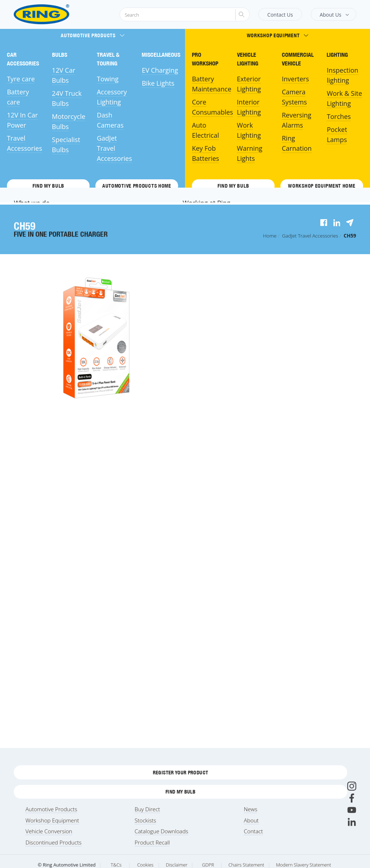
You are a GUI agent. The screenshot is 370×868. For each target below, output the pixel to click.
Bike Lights (158, 83)
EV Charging (160, 70)
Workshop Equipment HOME (322, 186)
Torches (339, 116)
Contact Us (280, 15)
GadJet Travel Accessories (114, 148)
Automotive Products (92, 35)
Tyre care (21, 79)
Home (270, 236)
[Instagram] (352, 786)
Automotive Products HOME (137, 186)
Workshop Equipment (278, 35)
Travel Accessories (310, 236)
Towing (108, 79)
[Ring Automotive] (59, 14)
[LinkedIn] (352, 822)
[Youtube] (352, 810)
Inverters (295, 79)
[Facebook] (352, 798)
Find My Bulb (48, 186)
